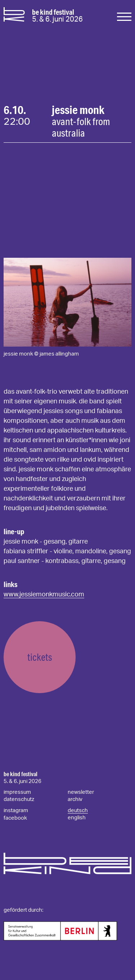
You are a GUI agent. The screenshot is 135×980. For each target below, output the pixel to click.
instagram (16, 810)
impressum (17, 792)
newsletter (81, 792)
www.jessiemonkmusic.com (44, 595)
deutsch (78, 810)
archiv (75, 799)
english (77, 818)
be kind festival (21, 774)
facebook (15, 818)
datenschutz (19, 799)
